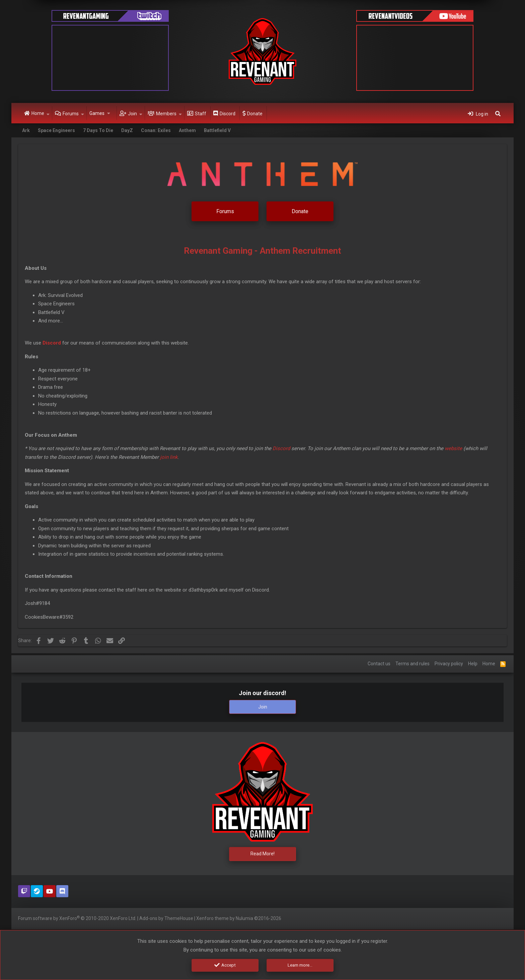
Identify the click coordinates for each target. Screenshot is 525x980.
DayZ (127, 130)
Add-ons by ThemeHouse (166, 918)
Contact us (379, 662)
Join (132, 114)
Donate (255, 114)
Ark (26, 130)
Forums (71, 114)
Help (473, 662)
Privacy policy (449, 662)
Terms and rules (412, 662)
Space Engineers (56, 130)
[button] (48, 113)
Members (166, 114)
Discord (228, 114)
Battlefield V (217, 130)
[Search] (498, 113)
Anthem (187, 130)
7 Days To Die (98, 130)
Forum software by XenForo (77, 918)
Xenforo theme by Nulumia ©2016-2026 (239, 918)
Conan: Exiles (156, 130)
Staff (201, 114)
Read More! (262, 853)
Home (38, 113)
